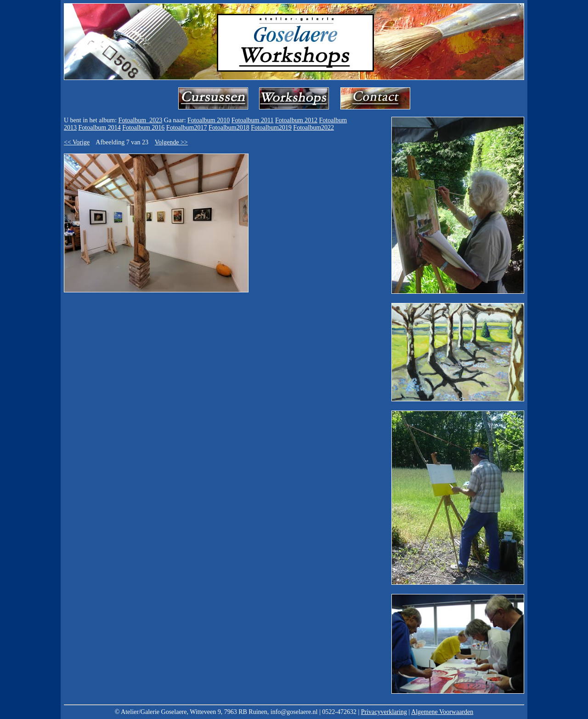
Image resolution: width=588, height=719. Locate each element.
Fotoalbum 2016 (143, 128)
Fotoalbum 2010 (209, 120)
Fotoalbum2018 (229, 128)
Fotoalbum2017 (187, 128)
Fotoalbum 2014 (100, 128)
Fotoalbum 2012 (296, 120)
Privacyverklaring (384, 712)
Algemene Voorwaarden (442, 712)
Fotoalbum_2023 (141, 120)
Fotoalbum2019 (271, 128)
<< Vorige (77, 142)
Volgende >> (171, 142)
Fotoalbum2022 (314, 128)
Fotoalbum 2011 (253, 120)
